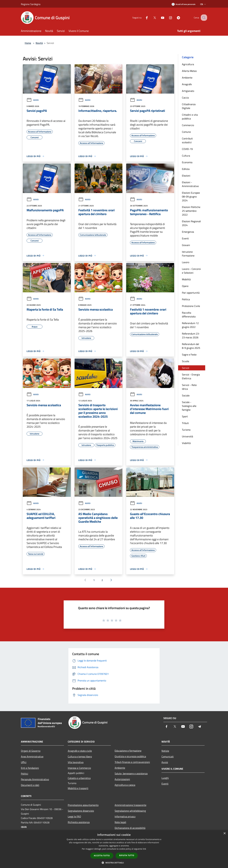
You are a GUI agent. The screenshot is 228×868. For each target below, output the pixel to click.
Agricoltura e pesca (125, 785)
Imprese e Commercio (79, 768)
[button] (114, 863)
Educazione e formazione (128, 751)
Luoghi (165, 778)
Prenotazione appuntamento (83, 805)
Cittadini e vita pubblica (190, 117)
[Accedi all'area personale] (184, 4)
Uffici (24, 762)
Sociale (186, 395)
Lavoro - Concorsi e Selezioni (191, 271)
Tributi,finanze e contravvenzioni (132, 762)
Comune (186, 132)
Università (187, 436)
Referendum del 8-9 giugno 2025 (191, 346)
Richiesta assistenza (79, 822)
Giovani (186, 245)
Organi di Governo (31, 751)
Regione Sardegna (31, 4)
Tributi (185, 423)
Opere (185, 286)
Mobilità (186, 279)
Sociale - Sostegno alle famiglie (189, 406)
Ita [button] (203, 4)
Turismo (186, 430)
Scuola (185, 361)
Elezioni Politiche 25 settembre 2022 (191, 211)
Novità (39, 43)
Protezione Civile (191, 306)
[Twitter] (151, 18)
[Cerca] (203, 18)
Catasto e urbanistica (79, 778)
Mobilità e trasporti (78, 788)
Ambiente (187, 78)
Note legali (120, 822)
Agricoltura (188, 64)
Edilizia (186, 169)
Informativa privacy (125, 816)
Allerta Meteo (189, 71)
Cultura (186, 156)
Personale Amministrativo (35, 779)
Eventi (185, 238)
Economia (187, 162)
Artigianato (188, 91)
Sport (185, 416)
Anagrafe (187, 84)
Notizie (165, 751)
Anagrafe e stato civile (80, 751)
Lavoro (186, 262)
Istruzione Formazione (188, 254)
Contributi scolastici (187, 140)
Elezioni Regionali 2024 (191, 223)
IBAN (24, 827)
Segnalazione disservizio (81, 811)
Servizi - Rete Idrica (189, 387)
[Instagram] (167, 18)
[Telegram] (175, 18)
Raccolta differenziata (189, 315)
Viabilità (186, 443)
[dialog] (114, 849)
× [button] (224, 833)
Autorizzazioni (122, 779)
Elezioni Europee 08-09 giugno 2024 (191, 197)
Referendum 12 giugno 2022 (190, 325)
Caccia (185, 98)
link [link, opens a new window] (144, 849)
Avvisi (33, 100)
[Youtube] (159, 18)
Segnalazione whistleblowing (130, 811)
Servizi (186, 368)
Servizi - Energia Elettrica (191, 376)
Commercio (188, 125)
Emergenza (188, 232)
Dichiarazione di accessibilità (130, 828)
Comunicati (168, 756)
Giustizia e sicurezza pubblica (130, 756)
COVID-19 (187, 149)
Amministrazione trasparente (130, 805)
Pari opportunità (191, 293)
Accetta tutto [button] (102, 856)
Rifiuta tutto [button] (127, 855)
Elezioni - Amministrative (190, 184)
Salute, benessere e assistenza (131, 773)
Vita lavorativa (76, 762)
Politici (25, 774)
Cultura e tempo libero (80, 756)
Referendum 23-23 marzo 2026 (191, 335)
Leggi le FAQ (74, 816)
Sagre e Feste (189, 355)
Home (28, 43)
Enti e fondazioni (30, 768)
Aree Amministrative (32, 756)
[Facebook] (143, 18)
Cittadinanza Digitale (189, 106)
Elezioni (186, 176)
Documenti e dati (30, 785)
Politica (186, 299)
